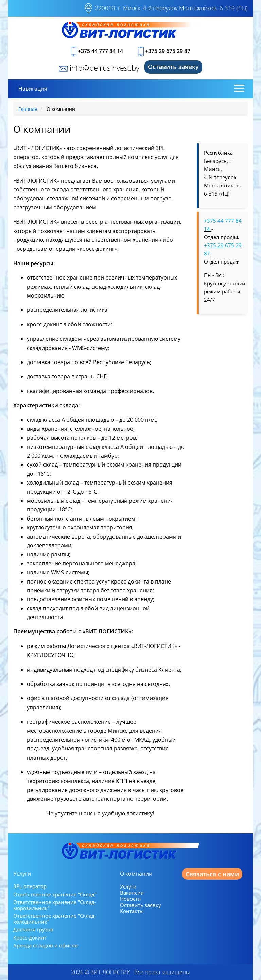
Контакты (132, 911)
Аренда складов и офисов (46, 945)
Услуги (128, 886)
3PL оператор (30, 886)
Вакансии (132, 893)
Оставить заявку (173, 67)
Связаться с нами (212, 874)
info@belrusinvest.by (99, 68)
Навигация (33, 89)
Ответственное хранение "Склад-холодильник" (55, 919)
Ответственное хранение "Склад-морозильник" (55, 905)
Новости (130, 899)
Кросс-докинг (30, 938)
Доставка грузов (33, 930)
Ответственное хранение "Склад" (55, 894)
